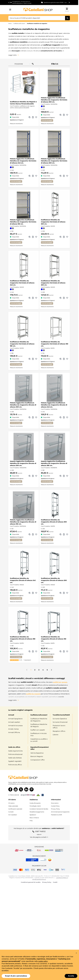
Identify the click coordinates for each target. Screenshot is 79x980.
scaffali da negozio (33, 694)
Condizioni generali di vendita (31, 882)
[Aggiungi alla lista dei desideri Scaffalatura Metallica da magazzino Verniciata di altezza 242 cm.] (36, 298)
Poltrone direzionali (15, 754)
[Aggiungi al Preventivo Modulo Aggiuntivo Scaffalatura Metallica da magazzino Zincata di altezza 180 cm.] (64, 476)
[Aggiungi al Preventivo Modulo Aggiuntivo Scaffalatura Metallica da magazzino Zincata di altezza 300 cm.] (33, 417)
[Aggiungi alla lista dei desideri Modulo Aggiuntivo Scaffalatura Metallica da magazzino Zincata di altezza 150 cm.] (36, 534)
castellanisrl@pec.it (62, 877)
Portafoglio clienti (35, 806)
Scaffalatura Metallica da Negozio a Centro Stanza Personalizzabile (23, 103)
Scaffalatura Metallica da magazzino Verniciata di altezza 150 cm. (55, 344)
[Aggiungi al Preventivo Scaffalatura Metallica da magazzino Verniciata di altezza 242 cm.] (33, 298)
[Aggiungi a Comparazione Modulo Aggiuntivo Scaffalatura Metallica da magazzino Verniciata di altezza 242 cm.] (30, 176)
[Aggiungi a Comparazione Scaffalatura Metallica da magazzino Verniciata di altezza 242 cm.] (30, 298)
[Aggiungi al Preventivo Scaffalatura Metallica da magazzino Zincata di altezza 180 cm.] (33, 651)
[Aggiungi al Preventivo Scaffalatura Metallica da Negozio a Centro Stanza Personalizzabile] (33, 117)
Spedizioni (33, 814)
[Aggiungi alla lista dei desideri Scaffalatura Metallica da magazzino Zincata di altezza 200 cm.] (67, 593)
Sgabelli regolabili (15, 761)
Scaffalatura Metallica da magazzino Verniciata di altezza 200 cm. (53, 283)
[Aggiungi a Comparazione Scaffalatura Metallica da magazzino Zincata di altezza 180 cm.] (30, 651)
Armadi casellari (14, 722)
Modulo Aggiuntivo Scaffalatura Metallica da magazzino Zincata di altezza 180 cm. (54, 463)
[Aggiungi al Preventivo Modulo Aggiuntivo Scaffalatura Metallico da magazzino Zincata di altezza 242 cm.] (64, 417)
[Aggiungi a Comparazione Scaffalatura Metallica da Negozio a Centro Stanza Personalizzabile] (30, 117)
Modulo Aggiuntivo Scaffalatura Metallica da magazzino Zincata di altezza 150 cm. (23, 522)
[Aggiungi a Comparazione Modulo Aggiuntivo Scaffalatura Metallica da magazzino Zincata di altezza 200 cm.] (30, 476)
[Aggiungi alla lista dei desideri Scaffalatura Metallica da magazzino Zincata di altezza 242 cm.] (36, 593)
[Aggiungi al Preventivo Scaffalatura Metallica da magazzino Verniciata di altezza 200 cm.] (64, 298)
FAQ (31, 820)
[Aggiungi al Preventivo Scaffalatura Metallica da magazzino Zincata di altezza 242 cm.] (33, 593)
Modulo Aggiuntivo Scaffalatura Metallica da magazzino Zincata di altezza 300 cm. (23, 405)
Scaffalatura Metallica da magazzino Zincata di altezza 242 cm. (23, 580)
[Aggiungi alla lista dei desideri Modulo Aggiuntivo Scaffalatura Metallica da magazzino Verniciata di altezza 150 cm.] (36, 237)
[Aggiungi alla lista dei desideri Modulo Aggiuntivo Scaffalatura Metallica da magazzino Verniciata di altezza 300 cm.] (67, 115)
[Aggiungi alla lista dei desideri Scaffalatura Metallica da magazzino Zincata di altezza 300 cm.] (67, 534)
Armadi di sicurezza (15, 726)
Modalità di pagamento (37, 812)
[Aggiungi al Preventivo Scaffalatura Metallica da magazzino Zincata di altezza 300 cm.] (64, 534)
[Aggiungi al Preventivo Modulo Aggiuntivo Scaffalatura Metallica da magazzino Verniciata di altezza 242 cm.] (33, 176)
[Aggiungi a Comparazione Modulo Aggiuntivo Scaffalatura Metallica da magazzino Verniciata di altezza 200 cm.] (60, 176)
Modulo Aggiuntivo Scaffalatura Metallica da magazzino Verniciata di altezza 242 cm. (23, 161)
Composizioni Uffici (38, 760)
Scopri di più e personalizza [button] (16, 976)
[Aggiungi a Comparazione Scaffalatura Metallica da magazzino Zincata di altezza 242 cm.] (30, 593)
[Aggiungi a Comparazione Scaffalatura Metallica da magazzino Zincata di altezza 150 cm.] (60, 651)
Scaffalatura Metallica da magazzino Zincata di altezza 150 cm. (54, 639)
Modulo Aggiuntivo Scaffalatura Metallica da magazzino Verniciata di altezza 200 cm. (54, 161)
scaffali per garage (60, 682)
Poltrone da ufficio (15, 764)
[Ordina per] (23, 64)
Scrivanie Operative (60, 719)
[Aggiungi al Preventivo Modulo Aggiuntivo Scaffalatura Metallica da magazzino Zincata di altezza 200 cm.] (33, 476)
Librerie (55, 735)
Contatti (11, 812)
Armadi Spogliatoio (15, 719)
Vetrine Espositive (37, 753)
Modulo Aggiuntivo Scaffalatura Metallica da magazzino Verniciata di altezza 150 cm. (23, 222)
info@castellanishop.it (39, 879)
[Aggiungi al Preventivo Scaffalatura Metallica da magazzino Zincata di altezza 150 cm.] (64, 651)
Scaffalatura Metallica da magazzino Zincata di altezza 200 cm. (54, 580)
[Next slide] (69, 3)
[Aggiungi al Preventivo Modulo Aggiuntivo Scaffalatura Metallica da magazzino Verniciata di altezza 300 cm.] (64, 115)
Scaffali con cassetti (38, 730)
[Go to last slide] (9, 3)
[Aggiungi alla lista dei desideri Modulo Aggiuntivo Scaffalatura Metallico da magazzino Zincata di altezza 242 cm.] (67, 417)
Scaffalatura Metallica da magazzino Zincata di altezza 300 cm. (54, 522)
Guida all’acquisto (35, 803)
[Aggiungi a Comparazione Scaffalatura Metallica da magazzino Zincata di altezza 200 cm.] (60, 593)
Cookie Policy (55, 806)
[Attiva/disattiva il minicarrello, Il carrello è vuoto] (67, 10)
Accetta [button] (71, 976)
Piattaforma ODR (56, 814)
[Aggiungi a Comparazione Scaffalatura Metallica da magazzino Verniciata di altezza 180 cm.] (30, 359)
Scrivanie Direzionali (60, 722)
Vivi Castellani (13, 814)
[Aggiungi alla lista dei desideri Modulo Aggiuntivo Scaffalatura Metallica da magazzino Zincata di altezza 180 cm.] (67, 476)
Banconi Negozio (37, 756)
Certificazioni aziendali (15, 809)
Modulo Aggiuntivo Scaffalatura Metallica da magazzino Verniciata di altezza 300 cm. (54, 100)
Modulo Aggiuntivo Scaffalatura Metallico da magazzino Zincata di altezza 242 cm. (54, 405)
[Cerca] (67, 18)
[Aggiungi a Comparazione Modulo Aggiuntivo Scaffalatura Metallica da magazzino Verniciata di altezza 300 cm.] (60, 115)
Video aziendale (13, 806)
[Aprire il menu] (11, 10)
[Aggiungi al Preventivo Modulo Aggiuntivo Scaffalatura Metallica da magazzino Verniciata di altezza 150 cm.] (33, 237)
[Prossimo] (51, 670)
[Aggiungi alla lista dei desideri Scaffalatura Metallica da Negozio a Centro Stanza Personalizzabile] (36, 117)
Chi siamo (11, 803)
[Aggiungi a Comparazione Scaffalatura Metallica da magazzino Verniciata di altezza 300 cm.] (60, 237)
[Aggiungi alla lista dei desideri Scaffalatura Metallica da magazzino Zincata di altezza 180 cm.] (36, 651)
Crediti (55, 882)
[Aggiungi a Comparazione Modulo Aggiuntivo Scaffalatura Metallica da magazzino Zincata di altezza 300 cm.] (30, 417)
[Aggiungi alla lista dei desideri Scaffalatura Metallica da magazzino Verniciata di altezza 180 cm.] (36, 359)
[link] (27, 670)
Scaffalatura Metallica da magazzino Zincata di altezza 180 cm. (23, 639)
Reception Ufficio (59, 731)
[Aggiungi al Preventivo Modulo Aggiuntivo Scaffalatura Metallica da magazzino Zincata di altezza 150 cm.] (33, 534)
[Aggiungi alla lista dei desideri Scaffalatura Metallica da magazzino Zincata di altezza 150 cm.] (67, 651)
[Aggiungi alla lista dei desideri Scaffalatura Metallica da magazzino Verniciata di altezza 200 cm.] (67, 298)
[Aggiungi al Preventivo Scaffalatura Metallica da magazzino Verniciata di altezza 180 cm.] (33, 359)
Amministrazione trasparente (60, 812)
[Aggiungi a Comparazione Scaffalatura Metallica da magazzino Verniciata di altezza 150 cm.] (60, 359)
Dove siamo (55, 803)
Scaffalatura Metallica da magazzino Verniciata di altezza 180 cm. (22, 344)
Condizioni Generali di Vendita (39, 809)
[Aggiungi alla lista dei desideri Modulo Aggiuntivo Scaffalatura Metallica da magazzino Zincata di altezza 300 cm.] (36, 417)
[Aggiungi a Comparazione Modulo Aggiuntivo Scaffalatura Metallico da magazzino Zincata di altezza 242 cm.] (60, 417)
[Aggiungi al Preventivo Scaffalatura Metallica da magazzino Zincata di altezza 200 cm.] (64, 593)
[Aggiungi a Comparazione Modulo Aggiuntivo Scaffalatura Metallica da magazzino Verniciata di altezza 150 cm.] (30, 237)
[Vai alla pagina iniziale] (38, 10)
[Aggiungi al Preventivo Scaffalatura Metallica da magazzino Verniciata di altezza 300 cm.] (64, 237)
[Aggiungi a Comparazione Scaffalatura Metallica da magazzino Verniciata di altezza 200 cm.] (60, 298)
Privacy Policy (55, 809)
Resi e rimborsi (34, 817)
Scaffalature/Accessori (19, 24)
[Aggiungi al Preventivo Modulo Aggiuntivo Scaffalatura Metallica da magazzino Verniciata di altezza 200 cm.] (64, 176)
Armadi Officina (14, 732)
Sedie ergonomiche (15, 751)
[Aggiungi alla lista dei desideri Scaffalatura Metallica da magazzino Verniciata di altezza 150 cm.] (67, 359)
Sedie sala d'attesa (15, 758)
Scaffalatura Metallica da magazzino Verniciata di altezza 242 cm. (22, 283)
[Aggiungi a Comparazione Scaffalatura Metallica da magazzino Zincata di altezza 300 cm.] (60, 534)
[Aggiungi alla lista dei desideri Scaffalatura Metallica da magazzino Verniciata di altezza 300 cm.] (67, 237)
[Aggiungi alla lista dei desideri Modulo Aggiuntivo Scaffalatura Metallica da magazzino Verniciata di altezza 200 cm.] (67, 176)
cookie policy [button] (43, 961)
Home (10, 24)
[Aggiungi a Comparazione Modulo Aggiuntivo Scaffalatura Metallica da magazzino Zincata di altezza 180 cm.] (60, 476)
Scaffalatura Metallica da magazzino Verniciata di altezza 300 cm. (53, 222)
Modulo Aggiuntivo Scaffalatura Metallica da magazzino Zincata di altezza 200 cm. (23, 463)
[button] (76, 953)
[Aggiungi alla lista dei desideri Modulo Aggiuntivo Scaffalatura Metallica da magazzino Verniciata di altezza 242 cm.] (36, 176)
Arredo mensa (13, 729)
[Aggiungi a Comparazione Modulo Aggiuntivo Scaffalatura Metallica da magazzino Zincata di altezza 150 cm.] (30, 534)
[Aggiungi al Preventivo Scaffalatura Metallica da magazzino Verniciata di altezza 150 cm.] (64, 359)
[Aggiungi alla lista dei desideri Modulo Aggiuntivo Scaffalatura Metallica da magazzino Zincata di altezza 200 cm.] (36, 476)
